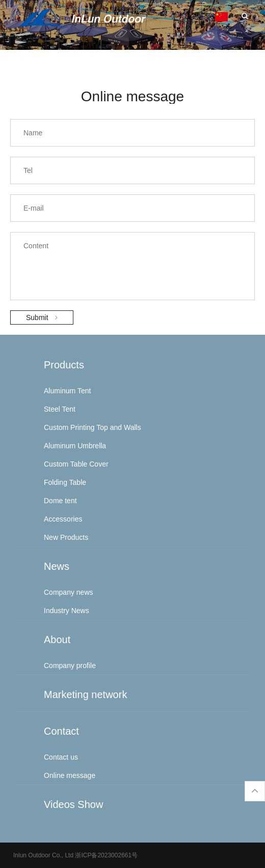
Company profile (70, 666)
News (57, 566)
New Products (66, 537)
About (57, 640)
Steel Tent (60, 409)
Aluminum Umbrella (75, 446)
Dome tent (60, 501)
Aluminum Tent (67, 391)
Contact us (61, 757)
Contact (61, 731)
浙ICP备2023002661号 (105, 855)
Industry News (67, 611)
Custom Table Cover (76, 464)
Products (64, 365)
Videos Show (73, 804)
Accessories (63, 519)
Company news (69, 592)
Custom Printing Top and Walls (92, 427)
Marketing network (85, 695)
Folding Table (65, 482)
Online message (70, 775)
